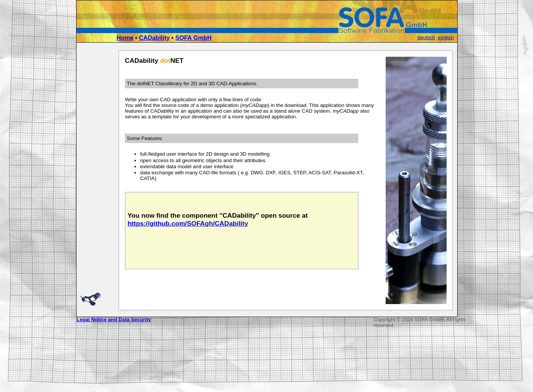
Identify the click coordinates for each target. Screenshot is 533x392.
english (446, 37)
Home (125, 38)
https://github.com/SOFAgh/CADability (188, 223)
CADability (154, 38)
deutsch (426, 37)
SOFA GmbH (193, 38)
